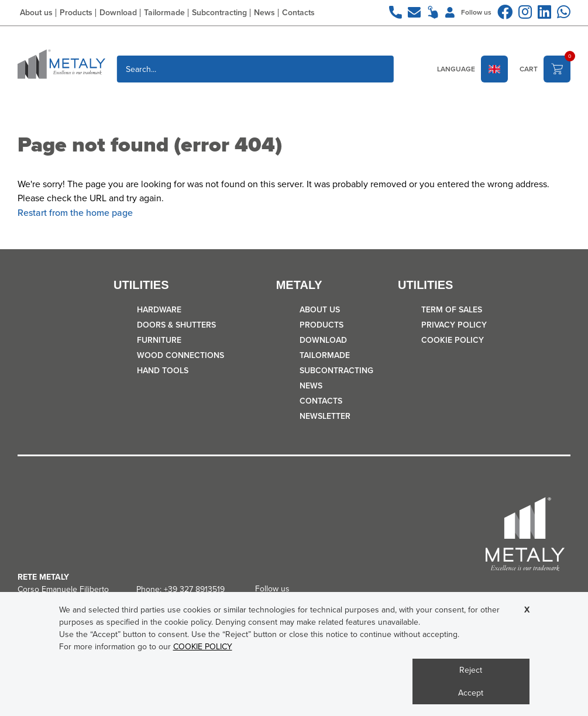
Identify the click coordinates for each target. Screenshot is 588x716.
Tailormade (164, 13)
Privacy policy (454, 325)
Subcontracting (219, 13)
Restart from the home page (75, 212)
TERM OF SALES (452, 310)
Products (76, 13)
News (264, 13)
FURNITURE (159, 340)
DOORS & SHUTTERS (176, 325)
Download (118, 13)
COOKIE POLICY (453, 340)
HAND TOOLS (163, 371)
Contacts (298, 13)
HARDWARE (159, 310)
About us (36, 13)
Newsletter (325, 416)
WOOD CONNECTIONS (180, 355)
